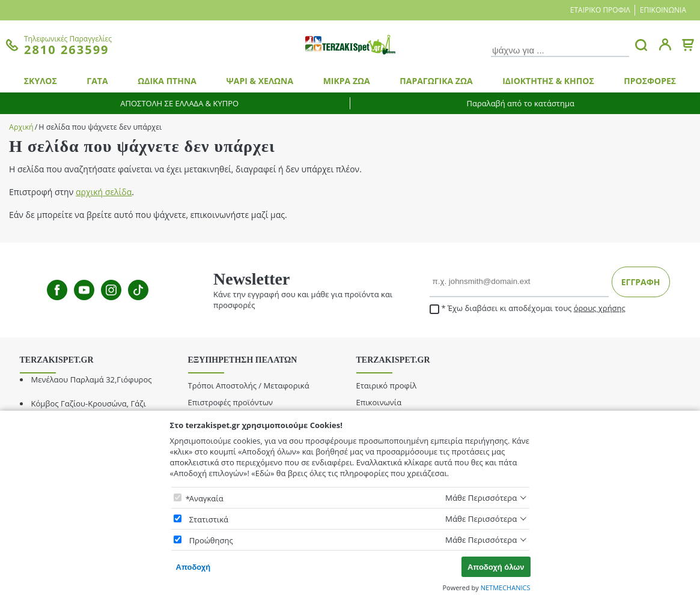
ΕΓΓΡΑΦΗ (641, 282)
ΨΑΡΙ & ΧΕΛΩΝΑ (260, 81)
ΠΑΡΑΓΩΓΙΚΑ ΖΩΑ (436, 81)
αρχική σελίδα (104, 192)
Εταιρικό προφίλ (600, 10)
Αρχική (21, 127)
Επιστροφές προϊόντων (231, 402)
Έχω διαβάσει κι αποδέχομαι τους (528, 308)
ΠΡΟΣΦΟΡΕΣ (650, 81)
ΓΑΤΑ (97, 81)
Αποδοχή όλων (496, 567)
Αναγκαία (206, 498)
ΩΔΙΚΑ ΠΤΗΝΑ (167, 81)
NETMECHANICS (506, 587)
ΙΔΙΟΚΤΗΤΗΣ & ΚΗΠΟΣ (548, 81)
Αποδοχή (193, 567)
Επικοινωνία (663, 10)
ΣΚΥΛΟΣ (41, 81)
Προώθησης (211, 540)
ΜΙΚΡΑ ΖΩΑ (347, 81)
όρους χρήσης (600, 308)
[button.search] (641, 45)
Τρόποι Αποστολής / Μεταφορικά (249, 385)
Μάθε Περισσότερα (481, 498)
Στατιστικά (209, 519)
